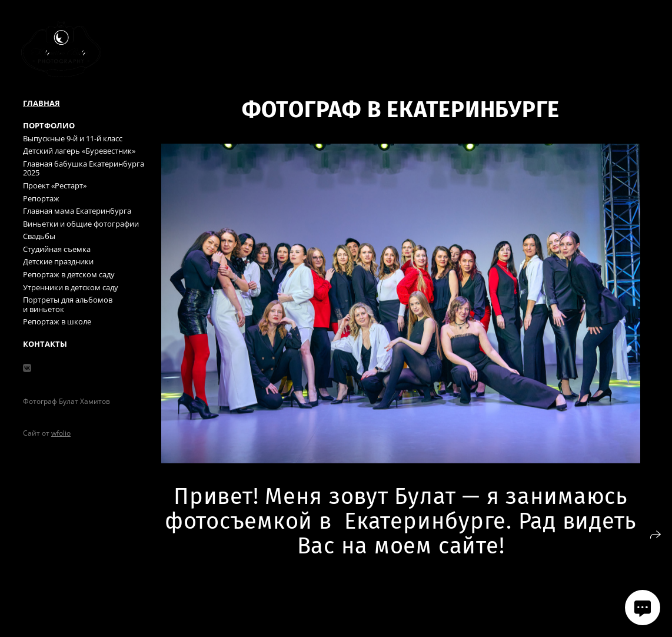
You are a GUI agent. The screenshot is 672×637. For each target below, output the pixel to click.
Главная (41, 103)
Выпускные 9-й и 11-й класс (73, 138)
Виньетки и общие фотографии (81, 224)
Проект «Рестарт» (55, 185)
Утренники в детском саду (71, 287)
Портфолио (49, 125)
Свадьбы (39, 236)
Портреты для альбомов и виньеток (68, 304)
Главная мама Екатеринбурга (77, 211)
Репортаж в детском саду (69, 274)
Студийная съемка (57, 249)
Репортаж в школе (57, 321)
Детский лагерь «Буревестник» (79, 151)
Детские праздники (58, 261)
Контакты (45, 344)
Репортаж (41, 198)
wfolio (61, 433)
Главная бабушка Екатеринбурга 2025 (84, 168)
